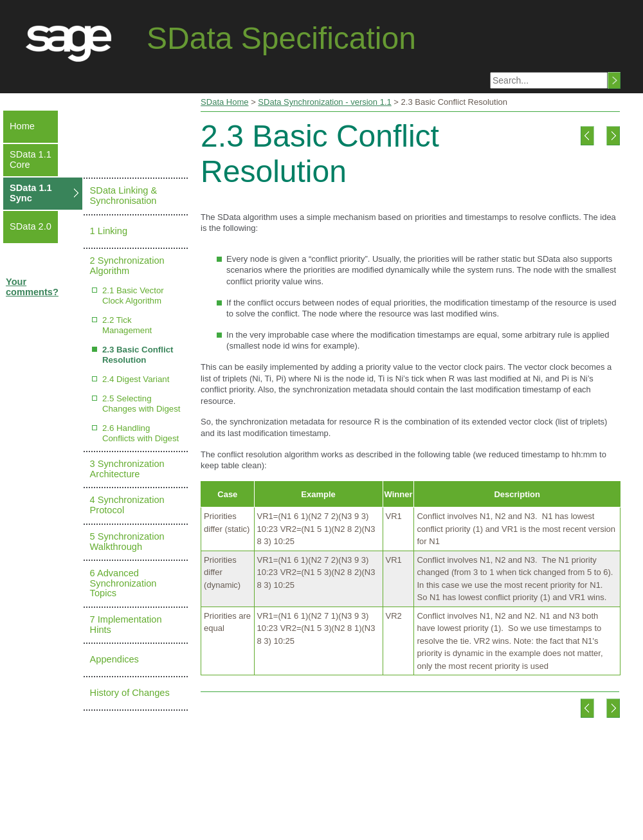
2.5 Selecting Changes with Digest (141, 404)
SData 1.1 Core (31, 160)
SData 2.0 (31, 226)
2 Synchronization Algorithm (127, 266)
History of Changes (130, 693)
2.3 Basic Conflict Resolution (138, 355)
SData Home (224, 102)
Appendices (114, 659)
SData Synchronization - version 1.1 (324, 102)
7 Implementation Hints (126, 625)
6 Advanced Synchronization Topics (123, 583)
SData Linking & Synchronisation (124, 196)
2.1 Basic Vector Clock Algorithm (133, 296)
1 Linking (109, 231)
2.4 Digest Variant (136, 379)
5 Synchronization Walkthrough (127, 542)
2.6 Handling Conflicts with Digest (140, 433)
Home (22, 126)
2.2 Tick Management (127, 325)
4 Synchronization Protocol (127, 505)
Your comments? (32, 287)
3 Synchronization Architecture (127, 469)
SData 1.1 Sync (31, 193)
